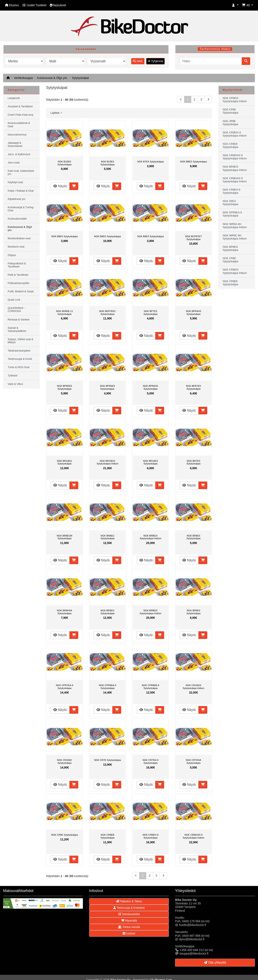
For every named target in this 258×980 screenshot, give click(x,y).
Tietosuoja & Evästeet (129, 908)
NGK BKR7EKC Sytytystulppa (108, 313)
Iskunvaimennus (17, 135)
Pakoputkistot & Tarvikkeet (17, 265)
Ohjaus (12, 255)
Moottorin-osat (16, 247)
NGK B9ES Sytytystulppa (150, 236)
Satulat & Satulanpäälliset (17, 329)
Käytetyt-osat (15, 182)
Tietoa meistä (129, 927)
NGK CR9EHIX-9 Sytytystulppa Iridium (235, 157)
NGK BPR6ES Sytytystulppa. (107, 387)
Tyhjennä (155, 61)
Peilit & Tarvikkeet (18, 275)
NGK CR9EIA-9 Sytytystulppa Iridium (235, 134)
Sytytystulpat (80, 78)
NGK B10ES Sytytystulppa (108, 163)
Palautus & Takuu (129, 901)
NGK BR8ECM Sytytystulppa (65, 537)
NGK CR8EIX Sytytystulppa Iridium (235, 271)
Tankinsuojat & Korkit (20, 359)
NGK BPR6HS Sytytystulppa (150, 387)
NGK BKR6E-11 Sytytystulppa (64, 313)
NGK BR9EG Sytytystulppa (108, 612)
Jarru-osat (14, 163)
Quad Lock (14, 300)
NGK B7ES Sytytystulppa (150, 162)
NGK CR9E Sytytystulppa (231, 111)
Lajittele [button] (55, 113)
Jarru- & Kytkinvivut (19, 154)
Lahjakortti (14, 98)
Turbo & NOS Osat (19, 367)
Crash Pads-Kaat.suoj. (21, 115)
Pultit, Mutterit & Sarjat (21, 291)
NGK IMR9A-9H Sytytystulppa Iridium (235, 226)
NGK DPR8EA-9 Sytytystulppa (232, 214)
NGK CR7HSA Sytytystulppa (193, 761)
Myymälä (129, 921)
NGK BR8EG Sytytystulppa (108, 537)
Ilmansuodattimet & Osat (19, 125)
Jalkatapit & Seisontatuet (15, 144)
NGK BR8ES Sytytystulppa (193, 537)
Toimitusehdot (129, 914)
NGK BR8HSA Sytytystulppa (64, 612)
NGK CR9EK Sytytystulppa (231, 146)
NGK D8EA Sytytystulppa (231, 203)
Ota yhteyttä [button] (215, 962)
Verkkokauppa (23, 78)
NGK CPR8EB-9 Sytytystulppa (150, 687)
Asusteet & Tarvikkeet (20, 106)
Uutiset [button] (129, 933)
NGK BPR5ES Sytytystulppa (64, 387)
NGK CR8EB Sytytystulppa (108, 836)
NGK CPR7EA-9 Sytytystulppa (64, 687)
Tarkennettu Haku (215, 49)
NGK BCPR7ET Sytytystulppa (193, 238)
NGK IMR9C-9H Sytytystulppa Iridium (235, 237)
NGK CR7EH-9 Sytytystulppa (151, 761)
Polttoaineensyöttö (18, 283)
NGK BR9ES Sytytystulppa (193, 612)
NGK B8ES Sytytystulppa (64, 236)
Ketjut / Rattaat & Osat (21, 191)
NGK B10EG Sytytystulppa (64, 163)
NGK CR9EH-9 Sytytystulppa (232, 191)
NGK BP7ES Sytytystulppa (150, 313)
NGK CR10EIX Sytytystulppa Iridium (194, 687)
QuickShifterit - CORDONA (16, 310)
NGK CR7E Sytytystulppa (107, 760)
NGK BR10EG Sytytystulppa (64, 462)
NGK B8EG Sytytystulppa (193, 162)
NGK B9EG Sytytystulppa (107, 236)
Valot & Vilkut (15, 384)
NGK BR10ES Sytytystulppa (150, 462)
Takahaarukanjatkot (19, 351)
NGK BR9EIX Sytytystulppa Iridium (150, 612)
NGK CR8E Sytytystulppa (64, 835)
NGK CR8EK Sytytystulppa (231, 283)
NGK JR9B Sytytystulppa (231, 123)
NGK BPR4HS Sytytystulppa (193, 313)
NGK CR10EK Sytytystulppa (64, 761)
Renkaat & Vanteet (19, 320)
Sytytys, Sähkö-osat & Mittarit (20, 341)
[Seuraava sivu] (208, 100)
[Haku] (211, 61)
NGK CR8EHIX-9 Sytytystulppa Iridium (194, 836)
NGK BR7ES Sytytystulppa (193, 462)
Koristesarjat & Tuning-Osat (21, 209)
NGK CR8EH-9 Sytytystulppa (151, 836)
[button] (235, 5)
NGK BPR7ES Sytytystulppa (193, 387)
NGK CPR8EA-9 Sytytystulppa (108, 687)
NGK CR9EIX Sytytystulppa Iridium (235, 100)
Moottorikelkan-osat (19, 238)
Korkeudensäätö (17, 219)
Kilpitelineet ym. (17, 199)
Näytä (60, 186)
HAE (138, 61)
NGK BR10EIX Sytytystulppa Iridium (108, 462)
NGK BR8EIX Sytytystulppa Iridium (150, 537)
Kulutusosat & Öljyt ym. (52, 78)
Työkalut (13, 376)
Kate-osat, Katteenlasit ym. (21, 172)
